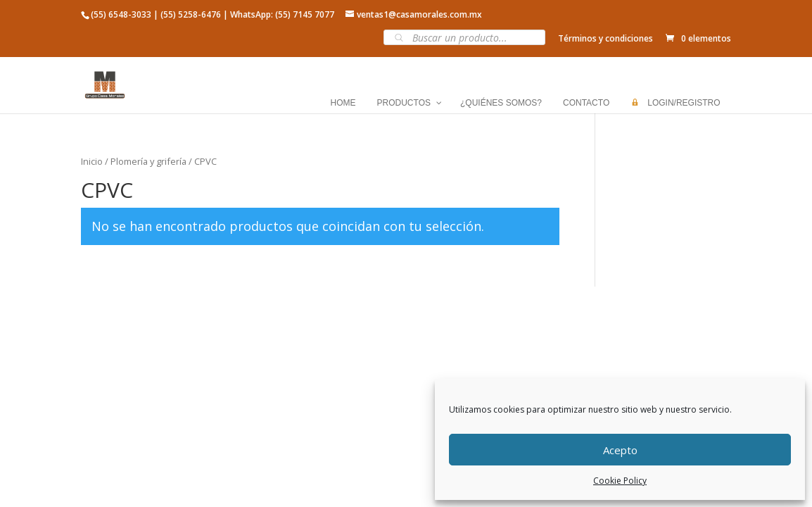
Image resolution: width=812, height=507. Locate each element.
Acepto (620, 450)
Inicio (92, 161)
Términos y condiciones (605, 38)
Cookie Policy (620, 481)
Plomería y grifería (148, 161)
